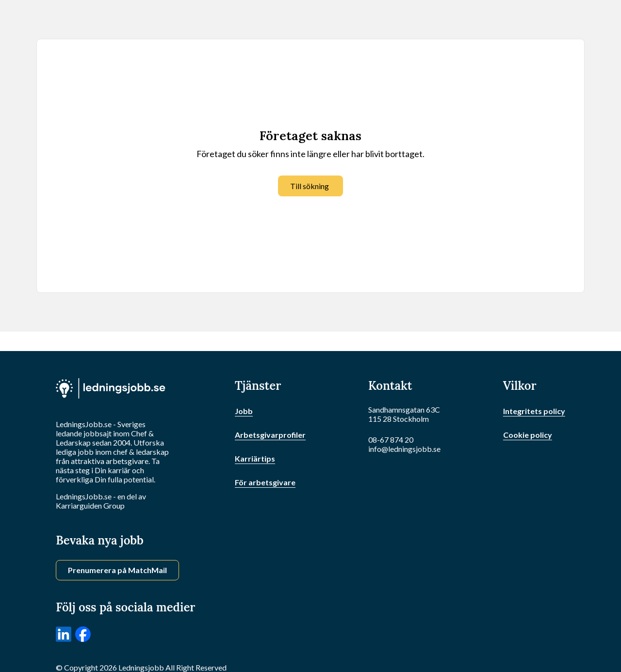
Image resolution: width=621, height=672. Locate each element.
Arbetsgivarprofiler (270, 435)
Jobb (244, 411)
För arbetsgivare (265, 482)
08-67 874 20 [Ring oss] (391, 440)
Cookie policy (528, 435)
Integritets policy (534, 411)
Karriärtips (255, 458)
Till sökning (310, 186)
